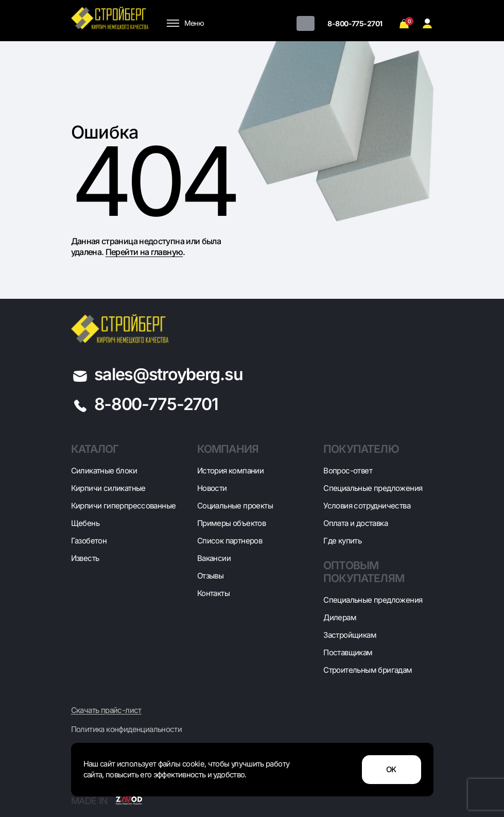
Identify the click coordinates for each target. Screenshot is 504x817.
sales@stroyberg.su (169, 374)
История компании (230, 471)
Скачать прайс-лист (106, 710)
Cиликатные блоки (104, 471)
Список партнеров (230, 541)
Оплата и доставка (355, 523)
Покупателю (361, 449)
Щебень (85, 523)
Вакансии (214, 558)
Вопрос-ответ (348, 471)
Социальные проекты (235, 506)
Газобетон (89, 541)
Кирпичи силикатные (108, 488)
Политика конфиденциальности (127, 729)
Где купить (342, 541)
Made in (107, 801)
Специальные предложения (373, 488)
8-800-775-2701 (355, 23)
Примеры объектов (231, 523)
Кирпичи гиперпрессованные (124, 506)
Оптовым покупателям (364, 572)
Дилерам (340, 617)
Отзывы (210, 576)
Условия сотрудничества (367, 506)
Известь (85, 558)
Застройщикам (350, 635)
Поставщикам (348, 652)
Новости (212, 488)
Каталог (95, 449)
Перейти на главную (144, 252)
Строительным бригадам (368, 670)
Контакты (213, 593)
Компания (228, 449)
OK (391, 770)
